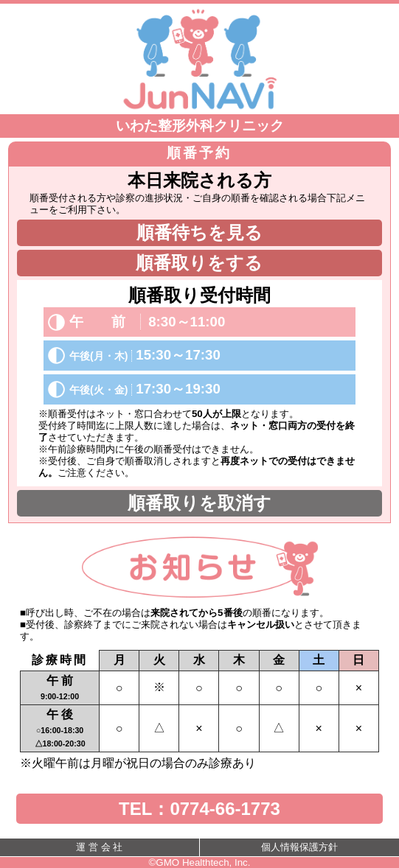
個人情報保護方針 (299, 847)
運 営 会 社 (99, 847)
